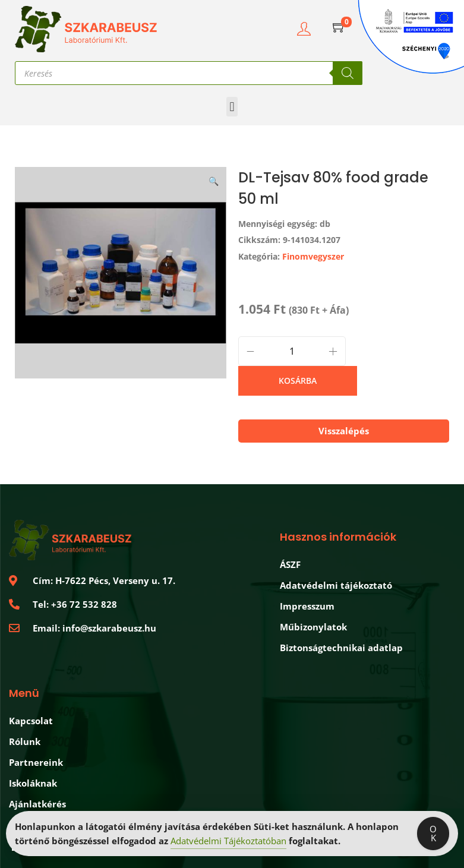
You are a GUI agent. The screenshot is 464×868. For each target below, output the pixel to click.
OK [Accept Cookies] (433, 834)
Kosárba (298, 381)
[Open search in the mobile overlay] (189, 73)
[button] (232, 107)
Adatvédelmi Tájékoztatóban (228, 842)
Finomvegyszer (313, 256)
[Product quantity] (292, 351)
